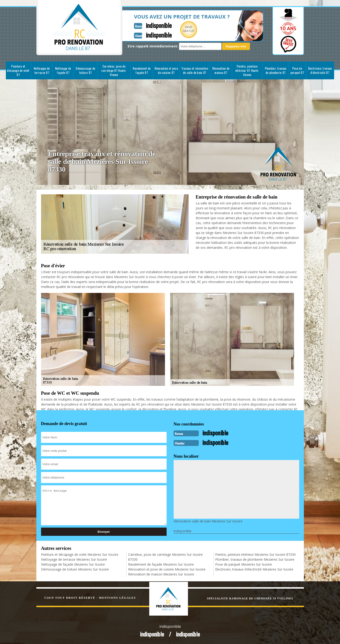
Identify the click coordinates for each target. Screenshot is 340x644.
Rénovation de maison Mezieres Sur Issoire (161, 574)
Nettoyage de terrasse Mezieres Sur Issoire (74, 559)
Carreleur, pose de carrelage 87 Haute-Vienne (114, 70)
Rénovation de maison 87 (221, 70)
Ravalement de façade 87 (142, 70)
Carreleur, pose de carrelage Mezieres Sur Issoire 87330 (165, 556)
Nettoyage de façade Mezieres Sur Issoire (73, 564)
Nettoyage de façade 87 (63, 70)
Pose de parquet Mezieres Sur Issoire (244, 564)
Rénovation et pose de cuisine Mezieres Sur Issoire (167, 569)
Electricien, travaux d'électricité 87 (320, 70)
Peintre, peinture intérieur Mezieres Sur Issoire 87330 (255, 554)
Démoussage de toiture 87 (86, 70)
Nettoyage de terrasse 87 (42, 70)
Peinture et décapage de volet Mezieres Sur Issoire (80, 554)
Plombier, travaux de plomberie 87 (276, 70)
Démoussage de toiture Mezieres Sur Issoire (75, 569)
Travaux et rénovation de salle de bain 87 (195, 70)
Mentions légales (117, 597)
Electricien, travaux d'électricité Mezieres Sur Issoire (254, 569)
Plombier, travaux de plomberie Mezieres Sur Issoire (255, 559)
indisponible (147, 25)
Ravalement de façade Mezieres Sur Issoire (161, 564)
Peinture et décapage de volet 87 (18, 70)
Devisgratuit (178, 29)
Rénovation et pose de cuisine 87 (166, 70)
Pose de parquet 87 (297, 70)
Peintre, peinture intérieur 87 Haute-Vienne (247, 70)
